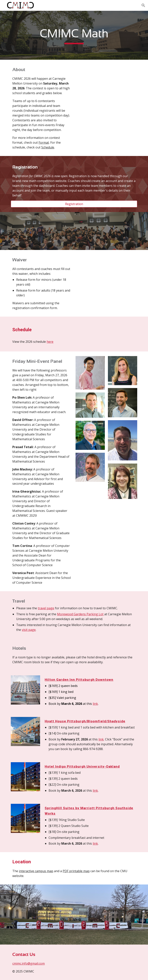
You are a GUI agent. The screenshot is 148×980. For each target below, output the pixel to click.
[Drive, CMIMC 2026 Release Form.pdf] (106, 277)
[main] (74, 35)
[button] (143, 5)
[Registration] (74, 204)
